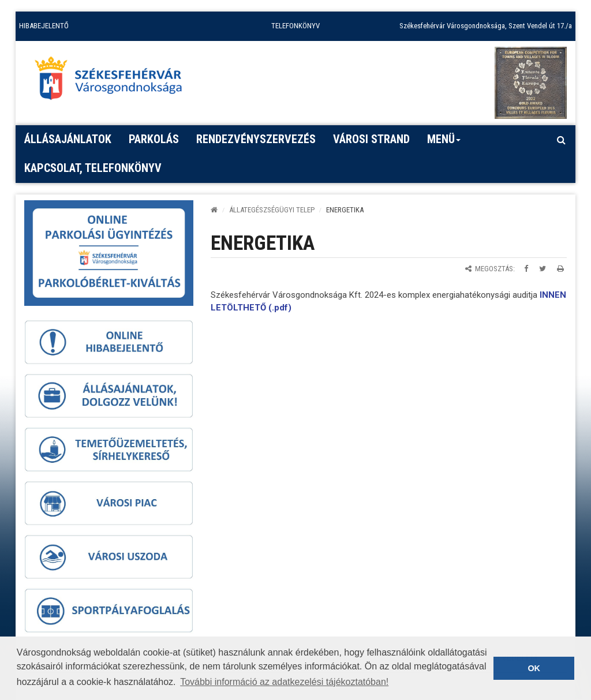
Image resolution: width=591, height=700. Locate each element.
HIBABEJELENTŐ (44, 26)
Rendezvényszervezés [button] (256, 139)
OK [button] (534, 668)
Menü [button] (444, 143)
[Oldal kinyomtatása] (560, 269)
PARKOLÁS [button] (154, 139)
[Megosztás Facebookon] (526, 269)
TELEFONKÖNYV (295, 26)
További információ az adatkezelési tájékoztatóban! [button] (284, 682)
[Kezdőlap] (214, 210)
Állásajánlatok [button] (68, 139)
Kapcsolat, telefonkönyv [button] (93, 168)
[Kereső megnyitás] (561, 140)
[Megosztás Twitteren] (543, 269)
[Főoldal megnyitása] (114, 81)
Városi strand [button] (371, 139)
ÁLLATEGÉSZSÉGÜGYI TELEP (272, 210)
